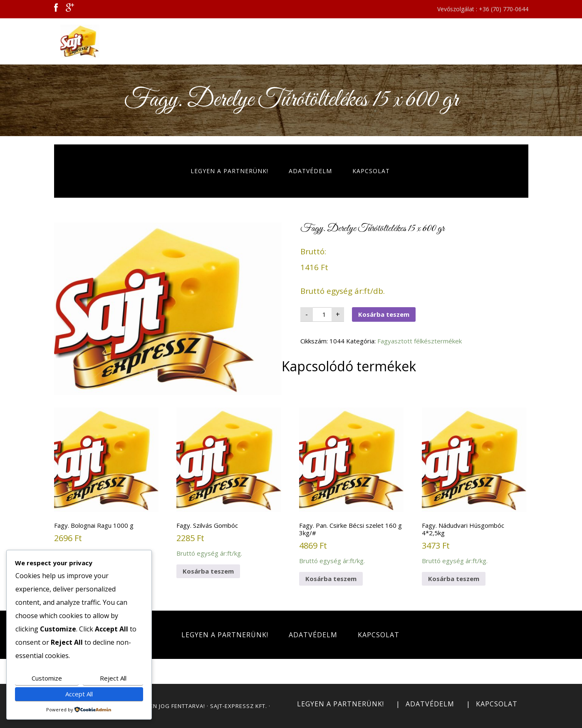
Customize (47, 678)
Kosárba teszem (384, 314)
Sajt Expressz (135, 41)
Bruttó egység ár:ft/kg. (106, 482)
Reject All (113, 678)
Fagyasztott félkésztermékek (420, 341)
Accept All (79, 694)
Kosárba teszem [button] (208, 571)
